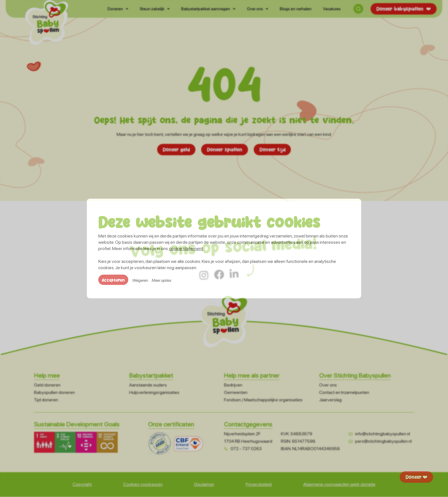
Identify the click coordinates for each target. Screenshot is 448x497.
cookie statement (186, 248)
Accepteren (113, 280)
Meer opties (161, 281)
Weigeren (140, 281)
